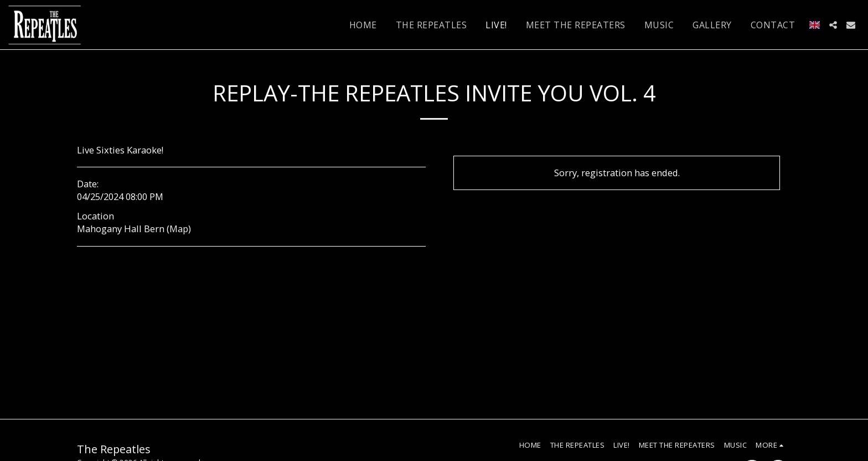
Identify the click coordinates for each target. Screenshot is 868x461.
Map (179, 229)
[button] (833, 25)
